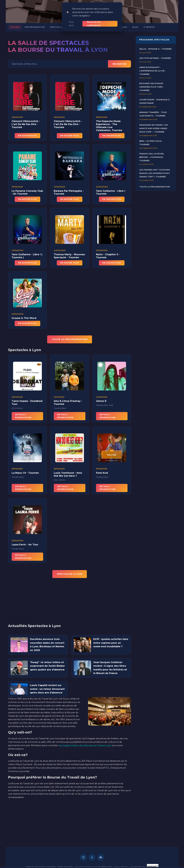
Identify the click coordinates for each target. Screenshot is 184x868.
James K (101, 403)
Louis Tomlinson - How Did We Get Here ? (68, 477)
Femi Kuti (102, 475)
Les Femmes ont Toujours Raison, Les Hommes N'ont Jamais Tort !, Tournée (155, 173)
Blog (135, 27)
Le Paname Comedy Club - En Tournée (27, 195)
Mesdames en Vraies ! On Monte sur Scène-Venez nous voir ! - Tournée (154, 128)
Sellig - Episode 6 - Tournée (155, 48)
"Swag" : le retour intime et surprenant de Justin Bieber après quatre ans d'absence (47, 665)
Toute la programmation (155, 186)
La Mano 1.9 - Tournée (25, 475)
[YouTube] (101, 857)
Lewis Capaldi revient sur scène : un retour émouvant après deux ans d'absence (47, 688)
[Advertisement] (70, 602)
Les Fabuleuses (137, 866)
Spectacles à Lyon (61, 27)
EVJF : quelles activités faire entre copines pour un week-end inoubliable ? (111, 642)
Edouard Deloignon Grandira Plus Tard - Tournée (152, 86)
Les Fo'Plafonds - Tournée (155, 57)
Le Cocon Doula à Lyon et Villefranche (93, 866)
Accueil (15, 27)
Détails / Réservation (23, 418)
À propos (149, 27)
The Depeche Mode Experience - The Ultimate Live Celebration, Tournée (109, 125)
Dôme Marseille (65, 866)
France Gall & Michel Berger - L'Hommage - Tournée (152, 156)
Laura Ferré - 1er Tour (25, 547)
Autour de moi (121, 866)
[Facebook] (92, 857)
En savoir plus (27, 135)
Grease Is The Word (24, 320)
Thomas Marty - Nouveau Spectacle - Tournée (69, 258)
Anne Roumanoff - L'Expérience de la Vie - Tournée (153, 70)
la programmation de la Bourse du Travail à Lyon (85, 745)
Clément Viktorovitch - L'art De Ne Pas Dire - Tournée (26, 124)
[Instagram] (83, 857)
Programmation (35, 27)
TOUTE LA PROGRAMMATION (70, 339)
